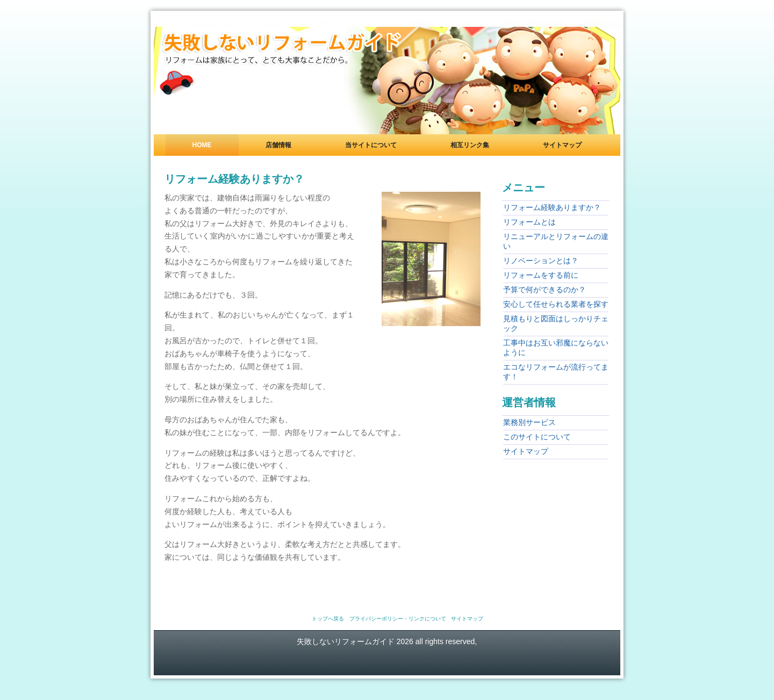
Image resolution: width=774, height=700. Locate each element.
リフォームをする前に (541, 275)
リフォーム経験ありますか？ (552, 207)
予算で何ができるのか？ (544, 290)
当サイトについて (371, 145)
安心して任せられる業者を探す (556, 304)
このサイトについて (537, 437)
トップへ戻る (328, 619)
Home (202, 145)
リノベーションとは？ (541, 261)
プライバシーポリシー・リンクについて (398, 619)
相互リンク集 (470, 145)
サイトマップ (562, 145)
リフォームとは (529, 222)
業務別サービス (529, 422)
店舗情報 (278, 145)
